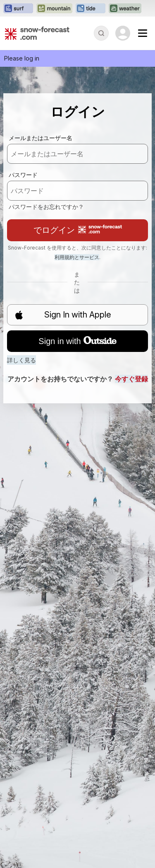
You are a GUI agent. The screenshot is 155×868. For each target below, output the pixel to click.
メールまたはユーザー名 (41, 138)
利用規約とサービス (77, 257)
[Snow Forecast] (37, 33)
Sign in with (77, 341)
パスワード (23, 175)
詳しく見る (21, 360)
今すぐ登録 (131, 379)
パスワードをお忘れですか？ (46, 207)
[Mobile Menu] (143, 33)
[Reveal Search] (101, 33)
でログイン (78, 230)
